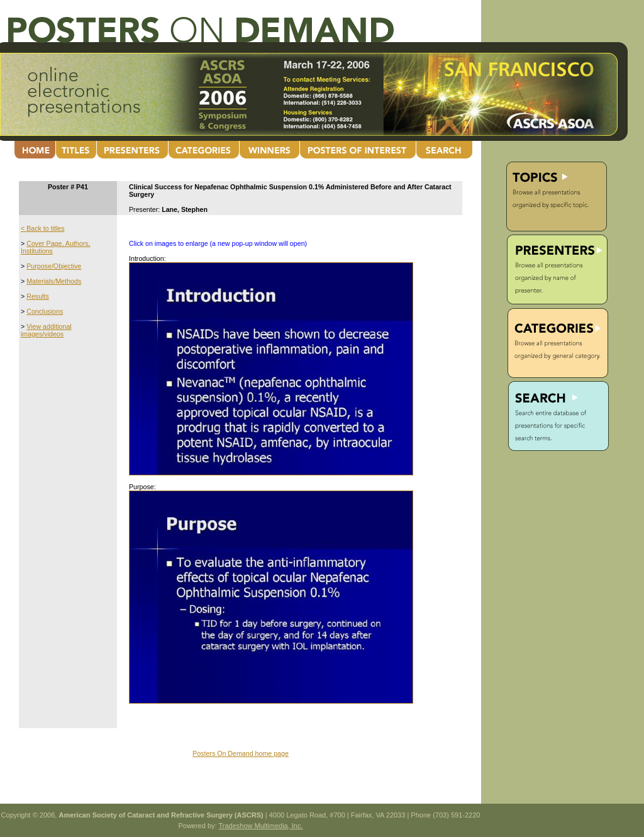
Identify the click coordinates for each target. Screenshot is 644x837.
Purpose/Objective (54, 266)
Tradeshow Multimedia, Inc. (260, 826)
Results (38, 296)
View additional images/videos (46, 330)
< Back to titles (43, 228)
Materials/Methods (54, 281)
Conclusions (45, 311)
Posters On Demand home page (241, 753)
